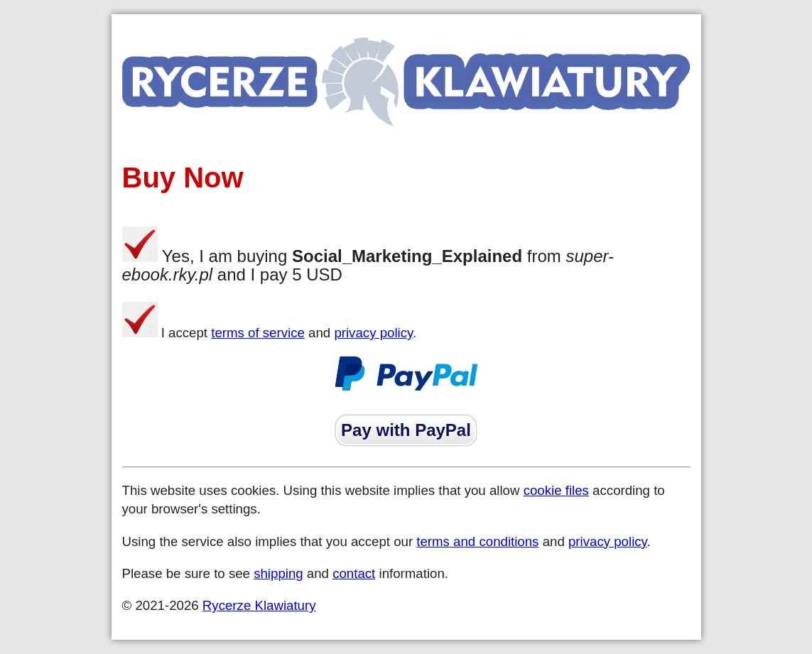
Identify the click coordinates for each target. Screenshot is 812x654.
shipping (278, 573)
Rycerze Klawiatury (259, 605)
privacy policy (373, 333)
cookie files (556, 490)
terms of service (258, 333)
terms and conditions (477, 541)
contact (354, 573)
